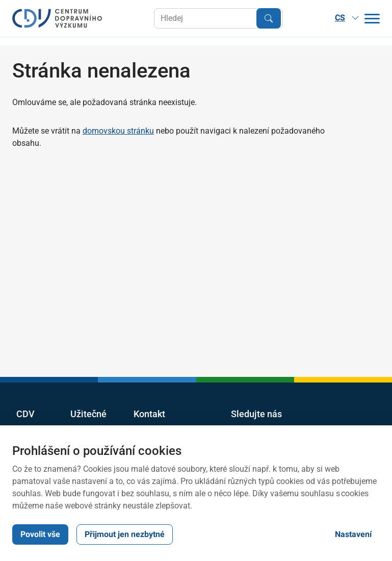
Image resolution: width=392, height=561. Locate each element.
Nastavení (353, 534)
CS (347, 18)
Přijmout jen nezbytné (125, 534)
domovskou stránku (118, 131)
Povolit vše (40, 534)
